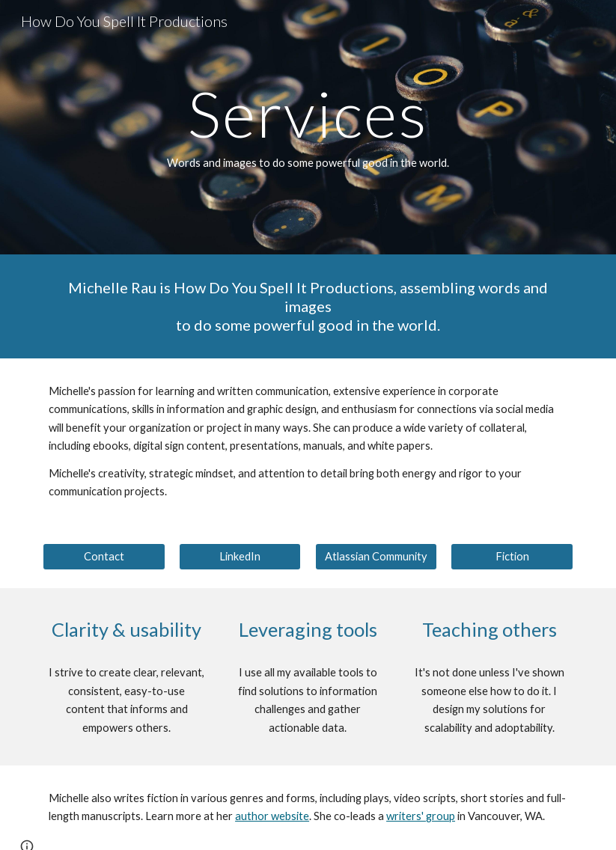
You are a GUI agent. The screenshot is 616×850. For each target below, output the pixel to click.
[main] (308, 127)
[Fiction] (512, 557)
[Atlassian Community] (376, 557)
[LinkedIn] (240, 557)
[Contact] (104, 557)
